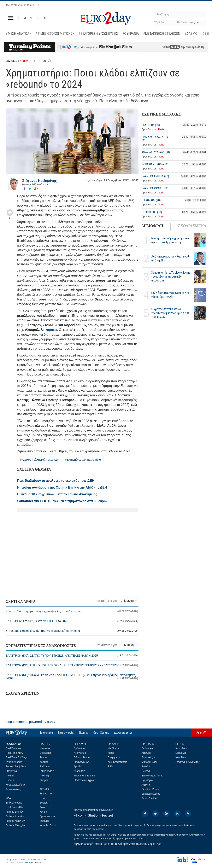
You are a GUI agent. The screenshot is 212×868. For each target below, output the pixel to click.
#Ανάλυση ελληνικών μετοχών (39, 460)
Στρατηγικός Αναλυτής (188, 762)
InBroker (100, 829)
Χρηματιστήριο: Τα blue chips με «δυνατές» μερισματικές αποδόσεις (171, 277)
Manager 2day (150, 762)
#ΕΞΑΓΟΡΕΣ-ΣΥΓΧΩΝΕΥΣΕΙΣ (98, 33)
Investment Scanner (85, 776)
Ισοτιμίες (44, 821)
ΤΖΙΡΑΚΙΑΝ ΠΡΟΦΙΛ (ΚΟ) (155, 164)
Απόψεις (146, 753)
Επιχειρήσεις (47, 771)
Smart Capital (149, 798)
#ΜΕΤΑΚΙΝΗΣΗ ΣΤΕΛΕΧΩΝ (162, 33)
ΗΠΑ (42, 798)
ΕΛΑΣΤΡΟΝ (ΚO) (151, 125)
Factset (107, 815)
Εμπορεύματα (47, 816)
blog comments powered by (30, 722)
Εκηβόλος (181, 753)
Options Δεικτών (15, 816)
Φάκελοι (146, 767)
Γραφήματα (114, 757)
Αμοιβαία (79, 767)
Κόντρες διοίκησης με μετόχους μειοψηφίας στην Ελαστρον (72, 611)
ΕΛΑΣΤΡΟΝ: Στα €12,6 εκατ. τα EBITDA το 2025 (72, 621)
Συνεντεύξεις (149, 757)
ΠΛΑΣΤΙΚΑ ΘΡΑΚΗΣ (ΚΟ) (155, 188)
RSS (110, 767)
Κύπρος (44, 780)
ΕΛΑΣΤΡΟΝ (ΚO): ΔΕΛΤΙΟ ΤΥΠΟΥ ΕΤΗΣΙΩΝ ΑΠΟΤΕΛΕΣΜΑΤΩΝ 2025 (72, 656)
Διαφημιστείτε (123, 733)
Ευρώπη (45, 803)
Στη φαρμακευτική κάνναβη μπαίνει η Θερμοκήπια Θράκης (72, 631)
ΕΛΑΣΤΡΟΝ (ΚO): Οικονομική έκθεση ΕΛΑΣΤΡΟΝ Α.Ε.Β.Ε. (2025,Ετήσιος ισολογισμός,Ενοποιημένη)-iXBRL (72, 677)
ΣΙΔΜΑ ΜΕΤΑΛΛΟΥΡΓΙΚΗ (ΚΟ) (156, 139)
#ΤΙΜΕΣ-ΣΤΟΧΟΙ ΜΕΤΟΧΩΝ (55, 33)
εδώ (175, 47)
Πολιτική (44, 776)
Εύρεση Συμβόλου (16, 767)
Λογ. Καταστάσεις (117, 762)
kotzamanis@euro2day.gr (35, 184)
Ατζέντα (146, 785)
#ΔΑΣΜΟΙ (191, 33)
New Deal (181, 757)
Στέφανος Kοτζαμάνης (40, 181)
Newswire (45, 748)
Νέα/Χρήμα (80, 753)
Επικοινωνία (66, 733)
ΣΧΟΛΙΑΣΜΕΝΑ (192, 226)
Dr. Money (147, 748)
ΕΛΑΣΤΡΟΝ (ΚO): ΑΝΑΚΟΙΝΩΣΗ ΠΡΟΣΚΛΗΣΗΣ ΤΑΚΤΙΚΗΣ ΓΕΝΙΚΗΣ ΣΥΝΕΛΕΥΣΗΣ (72, 665)
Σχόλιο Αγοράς (14, 762)
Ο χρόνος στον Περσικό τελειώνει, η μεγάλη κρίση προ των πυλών (170, 313)
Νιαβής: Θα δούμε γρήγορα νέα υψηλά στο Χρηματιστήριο (170, 240)
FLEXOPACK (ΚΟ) (151, 200)
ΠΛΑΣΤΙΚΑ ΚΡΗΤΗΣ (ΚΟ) (155, 176)
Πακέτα (10, 776)
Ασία (42, 807)
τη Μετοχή (129, 601)
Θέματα (146, 771)
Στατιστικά (11, 771)
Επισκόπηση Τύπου (152, 776)
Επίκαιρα (45, 767)
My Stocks (113, 748)
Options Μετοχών (15, 825)
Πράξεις (10, 780)
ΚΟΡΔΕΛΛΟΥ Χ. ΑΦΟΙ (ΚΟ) (156, 152)
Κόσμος (44, 762)
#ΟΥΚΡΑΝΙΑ (131, 33)
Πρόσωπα (79, 748)
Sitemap (83, 733)
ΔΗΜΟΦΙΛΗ (152, 226)
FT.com (79, 815)
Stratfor (93, 815)
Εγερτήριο (147, 780)
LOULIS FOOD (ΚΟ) (152, 212)
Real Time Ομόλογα (17, 757)
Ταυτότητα (46, 733)
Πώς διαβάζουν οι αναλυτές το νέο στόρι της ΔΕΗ (170, 295)
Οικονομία (45, 753)
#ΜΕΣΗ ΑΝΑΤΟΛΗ (19, 33)
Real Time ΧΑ (13, 748)
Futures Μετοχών (15, 821)
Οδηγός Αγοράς (82, 757)
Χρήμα (43, 812)
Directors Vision (150, 789)
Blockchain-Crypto (84, 780)
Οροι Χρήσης (101, 733)
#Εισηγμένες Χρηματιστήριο (83, 460)
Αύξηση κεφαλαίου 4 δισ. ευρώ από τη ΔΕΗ (170, 258)
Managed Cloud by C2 (35, 862)
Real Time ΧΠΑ (14, 753)
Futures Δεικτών (15, 812)
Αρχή (199, 732)
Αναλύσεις (79, 771)
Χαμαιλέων (182, 748)
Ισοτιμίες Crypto (48, 825)
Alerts (161, 129)
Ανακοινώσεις (13, 789)
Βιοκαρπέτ (48, 330)
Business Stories (151, 794)
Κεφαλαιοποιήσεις (16, 785)
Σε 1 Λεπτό (46, 794)
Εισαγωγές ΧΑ (82, 762)
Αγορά (43, 757)
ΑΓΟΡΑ (24, 61)
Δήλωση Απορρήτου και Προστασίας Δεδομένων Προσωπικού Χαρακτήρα (117, 844)
